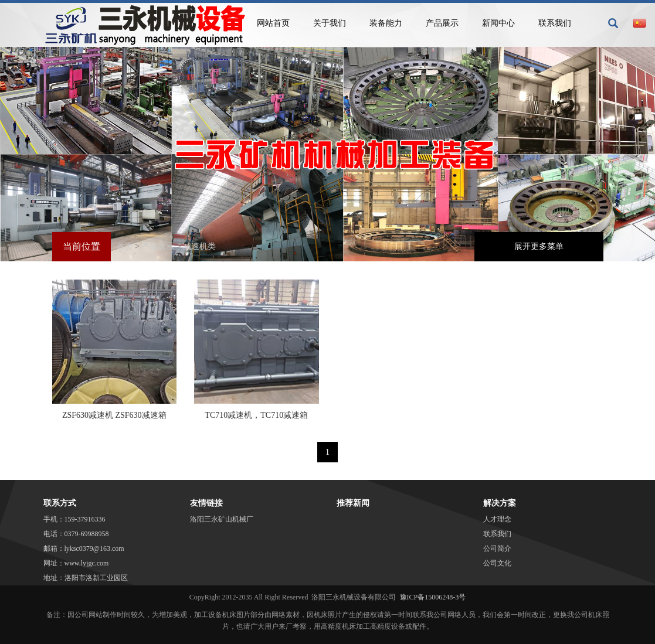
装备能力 (386, 23)
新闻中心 (498, 23)
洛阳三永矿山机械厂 (222, 519)
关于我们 (330, 23)
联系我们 (555, 23)
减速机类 (199, 246)
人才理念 (497, 519)
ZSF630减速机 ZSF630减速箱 (114, 415)
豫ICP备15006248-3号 (433, 597)
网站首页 (273, 23)
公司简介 (497, 548)
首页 (125, 246)
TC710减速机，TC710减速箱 (256, 415)
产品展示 (442, 23)
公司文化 (497, 563)
